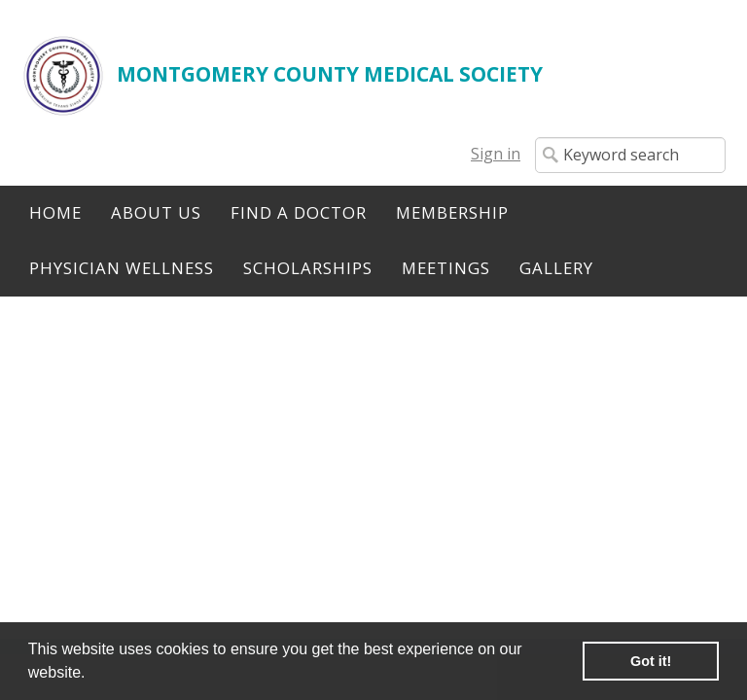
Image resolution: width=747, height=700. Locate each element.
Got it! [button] (651, 661)
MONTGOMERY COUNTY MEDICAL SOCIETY (330, 74)
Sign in (496, 154)
